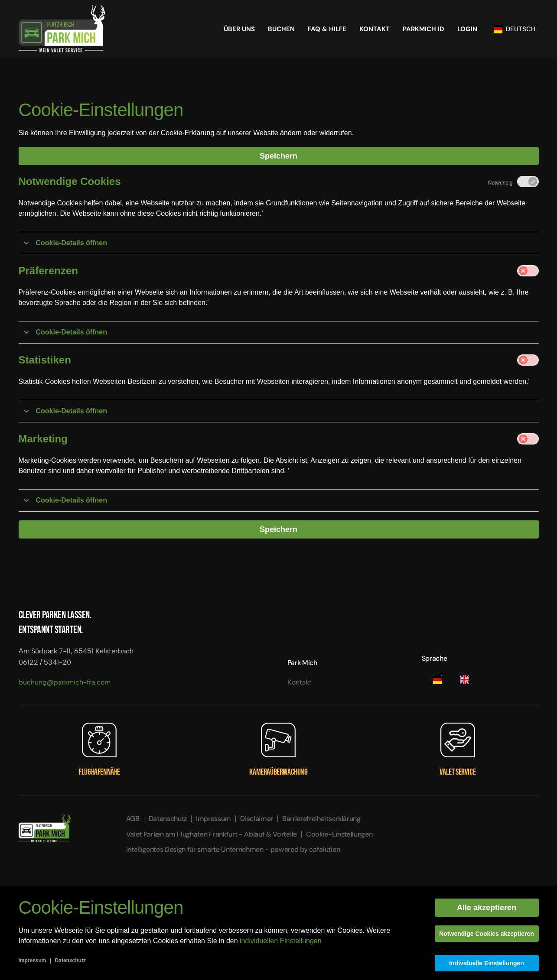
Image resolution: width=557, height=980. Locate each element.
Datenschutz (168, 819)
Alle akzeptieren (487, 908)
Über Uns (239, 29)
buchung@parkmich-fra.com (65, 682)
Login (467, 29)
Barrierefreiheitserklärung (321, 819)
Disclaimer (257, 819)
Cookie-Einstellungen (339, 834)
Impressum (213, 819)
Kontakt (375, 29)
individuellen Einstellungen (281, 941)
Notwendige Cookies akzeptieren (487, 934)
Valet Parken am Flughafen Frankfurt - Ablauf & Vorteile (212, 834)
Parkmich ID (423, 29)
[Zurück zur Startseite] (62, 29)
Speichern (278, 156)
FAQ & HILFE (327, 29)
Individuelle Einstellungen (487, 963)
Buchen (281, 29)
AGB (133, 819)
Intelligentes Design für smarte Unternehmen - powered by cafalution (233, 849)
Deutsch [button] (515, 29)
